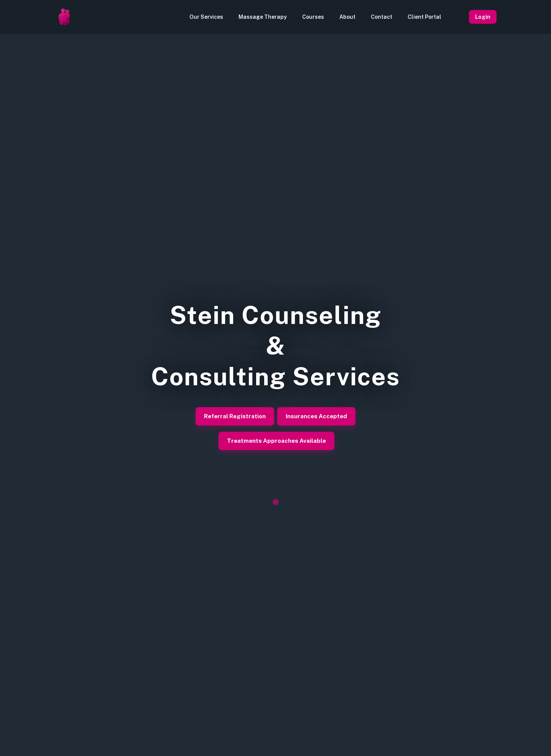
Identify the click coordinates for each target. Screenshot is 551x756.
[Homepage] (64, 17)
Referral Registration (235, 416)
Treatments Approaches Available (276, 441)
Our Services (206, 17)
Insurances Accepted (316, 416)
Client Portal (424, 17)
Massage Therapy (263, 17)
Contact (382, 17)
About (347, 17)
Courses (313, 17)
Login (483, 17)
